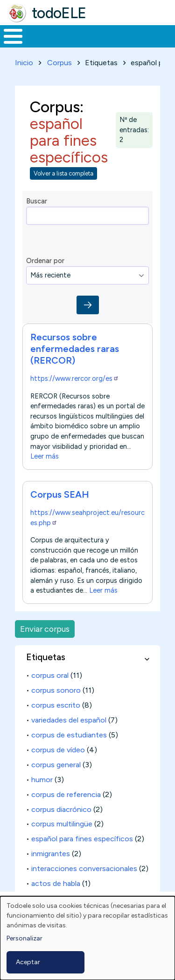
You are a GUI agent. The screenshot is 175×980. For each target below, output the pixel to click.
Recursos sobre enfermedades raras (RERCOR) (75, 349)
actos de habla (56, 883)
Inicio (24, 63)
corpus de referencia (66, 794)
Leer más (45, 457)
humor (42, 780)
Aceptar (28, 962)
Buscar (37, 201)
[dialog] (87, 938)
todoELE (59, 13)
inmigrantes (51, 854)
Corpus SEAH (60, 494)
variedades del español (69, 720)
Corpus (59, 63)
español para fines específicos (82, 839)
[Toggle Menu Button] (13, 36)
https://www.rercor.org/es (75, 378)
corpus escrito (56, 705)
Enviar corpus (45, 629)
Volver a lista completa (63, 173)
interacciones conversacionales (84, 868)
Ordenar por (45, 261)
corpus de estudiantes (69, 735)
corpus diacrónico (61, 809)
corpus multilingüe (62, 824)
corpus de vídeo (58, 750)
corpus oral (50, 675)
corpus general (56, 765)
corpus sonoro (56, 690)
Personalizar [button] (24, 938)
